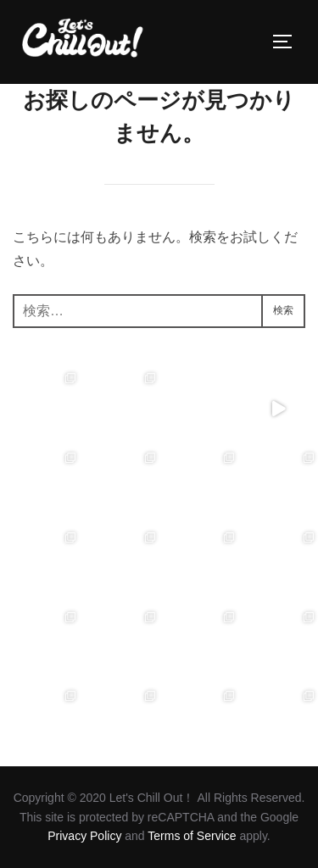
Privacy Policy (84, 836)
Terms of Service (192, 836)
